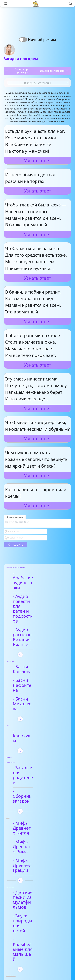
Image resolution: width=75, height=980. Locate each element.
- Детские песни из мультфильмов (36, 791)
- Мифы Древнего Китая (35, 737)
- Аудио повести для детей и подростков (33, 592)
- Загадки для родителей (30, 701)
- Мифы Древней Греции (34, 764)
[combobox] (38, 83)
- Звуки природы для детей (34, 805)
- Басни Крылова (34, 632)
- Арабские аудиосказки (29, 576)
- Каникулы (28, 672)
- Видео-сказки (32, 881)
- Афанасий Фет (32, 921)
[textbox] (38, 83)
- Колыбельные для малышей (37, 819)
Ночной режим (43, 40)
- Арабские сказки (35, 872)
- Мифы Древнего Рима (35, 751)
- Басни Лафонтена (36, 641)
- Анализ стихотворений (32, 910)
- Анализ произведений (31, 860)
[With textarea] (37, 523)
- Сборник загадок (35, 713)
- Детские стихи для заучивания (37, 932)
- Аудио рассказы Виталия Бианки (34, 608)
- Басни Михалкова (36, 650)
